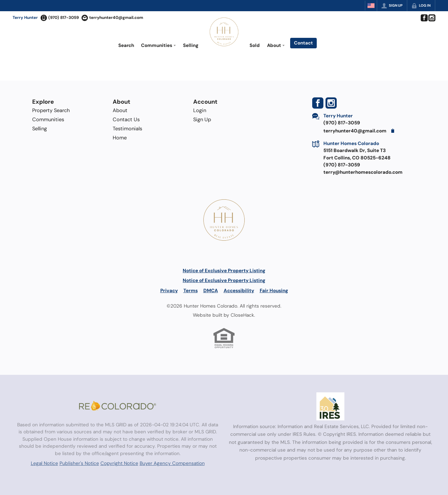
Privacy (169, 290)
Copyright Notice (119, 463)
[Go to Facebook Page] (424, 18)
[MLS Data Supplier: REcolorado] (118, 406)
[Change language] (371, 6)
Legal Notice (44, 463)
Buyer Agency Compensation (172, 463)
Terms (191, 290)
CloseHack (242, 315)
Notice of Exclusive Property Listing (224, 270)
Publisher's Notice (79, 463)
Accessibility (239, 290)
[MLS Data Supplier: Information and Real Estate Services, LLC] (330, 406)
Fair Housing (274, 290)
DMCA (211, 290)
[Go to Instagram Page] (432, 18)
